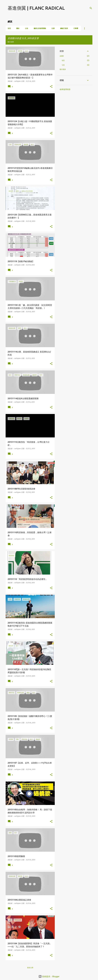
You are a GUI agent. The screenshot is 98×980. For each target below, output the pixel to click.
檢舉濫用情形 (65, 89)
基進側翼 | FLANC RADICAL (36, 8)
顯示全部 (11, 42)
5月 (63, 65)
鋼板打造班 (64, 28)
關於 (18, 28)
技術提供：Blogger (49, 976)
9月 (63, 60)
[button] (51, 87)
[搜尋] (91, 8)
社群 (53, 28)
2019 (62, 56)
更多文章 (30, 968)
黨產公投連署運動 (40, 28)
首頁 (9, 28)
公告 (27, 28)
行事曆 (76, 28)
